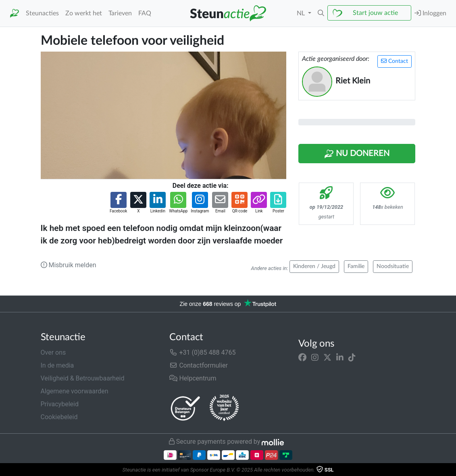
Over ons (53, 352)
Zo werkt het (84, 13)
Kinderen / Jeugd (314, 266)
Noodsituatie (393, 266)
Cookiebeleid (59, 417)
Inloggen (430, 13)
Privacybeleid (60, 404)
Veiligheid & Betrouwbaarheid (83, 378)
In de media (57, 365)
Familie (356, 266)
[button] (321, 13)
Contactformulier (199, 365)
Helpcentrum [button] (193, 378)
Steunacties (42, 13)
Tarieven (120, 13)
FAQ (145, 13)
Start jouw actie (375, 13)
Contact (395, 61)
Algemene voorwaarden (75, 391)
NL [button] (302, 13)
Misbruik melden (69, 265)
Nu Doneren (357, 154)
